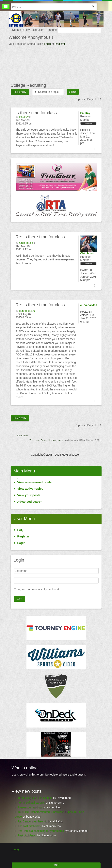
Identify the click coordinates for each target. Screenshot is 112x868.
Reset (15, 850)
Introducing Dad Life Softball (35, 798)
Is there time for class (40, 237)
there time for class (36, 113)
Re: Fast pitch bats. (30, 826)
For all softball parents (31, 803)
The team (34, 440)
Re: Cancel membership (32, 821)
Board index (23, 435)
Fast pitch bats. (27, 835)
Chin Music (26, 243)
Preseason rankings (30, 807)
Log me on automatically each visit (38, 589)
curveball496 (27, 311)
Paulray (24, 117)
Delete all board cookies (53, 440)
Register (60, 44)
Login (47, 44)
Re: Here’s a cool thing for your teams (41, 831)
